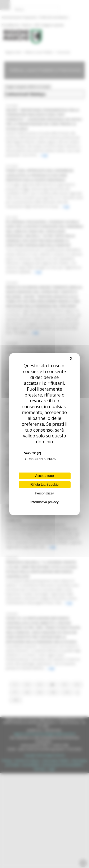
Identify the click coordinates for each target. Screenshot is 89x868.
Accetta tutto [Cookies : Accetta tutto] (44, 476)
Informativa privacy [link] (44, 502)
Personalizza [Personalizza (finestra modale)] (45, 493)
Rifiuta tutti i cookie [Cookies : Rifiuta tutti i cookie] (44, 485)
